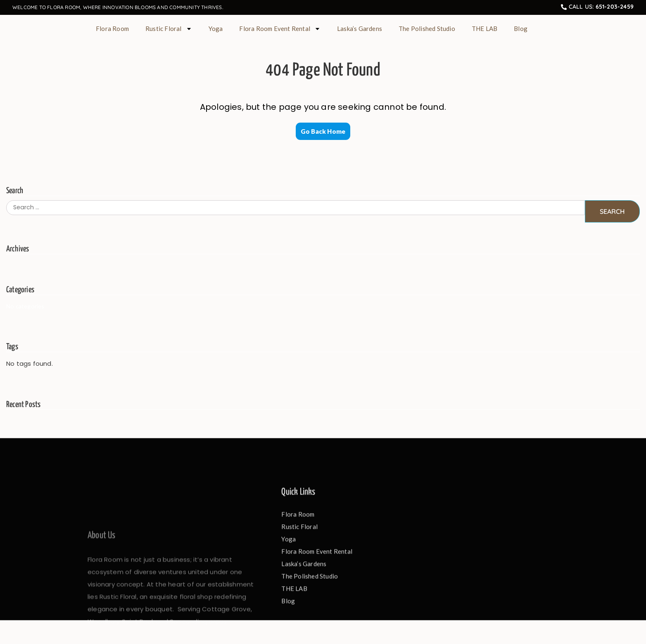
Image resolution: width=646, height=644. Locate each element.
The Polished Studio (427, 28)
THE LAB (484, 28)
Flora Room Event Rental (280, 29)
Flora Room (112, 28)
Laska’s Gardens (360, 28)
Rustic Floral (169, 29)
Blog (521, 28)
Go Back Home (323, 131)
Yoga (216, 28)
